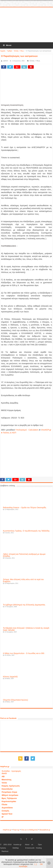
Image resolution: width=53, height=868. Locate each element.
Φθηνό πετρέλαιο (10, 795)
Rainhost (5, 851)
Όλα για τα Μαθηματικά (30, 830)
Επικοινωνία (30, 848)
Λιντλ (4, 773)
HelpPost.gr (7, 830)
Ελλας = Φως (19, 51)
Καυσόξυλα (7, 789)
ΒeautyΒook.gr (45, 830)
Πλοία (4, 804)
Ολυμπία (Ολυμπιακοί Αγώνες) (16, 700)
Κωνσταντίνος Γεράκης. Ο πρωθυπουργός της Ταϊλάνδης (26, 531)
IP (3, 817)
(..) (36, 864)
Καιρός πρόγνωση (11, 786)
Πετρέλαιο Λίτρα (9, 792)
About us (29, 845)
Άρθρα (10, 51)
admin (6, 61)
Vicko (4, 783)
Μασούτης (7, 780)
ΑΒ (3, 776)
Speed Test (7, 814)
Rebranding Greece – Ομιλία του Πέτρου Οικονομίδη (24, 508)
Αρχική (3, 51)
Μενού (7, 45)
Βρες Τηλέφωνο (9, 798)
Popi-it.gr (16, 830)
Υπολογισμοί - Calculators (27, 430)
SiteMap (16, 848)
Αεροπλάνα (7, 808)
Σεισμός (5, 811)
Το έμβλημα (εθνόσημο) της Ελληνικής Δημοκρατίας (24, 605)
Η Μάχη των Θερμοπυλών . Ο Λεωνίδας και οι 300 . (24, 653)
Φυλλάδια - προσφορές (11, 771)
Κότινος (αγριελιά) (10, 677)
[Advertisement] (27, 25)
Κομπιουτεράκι (9, 801)
